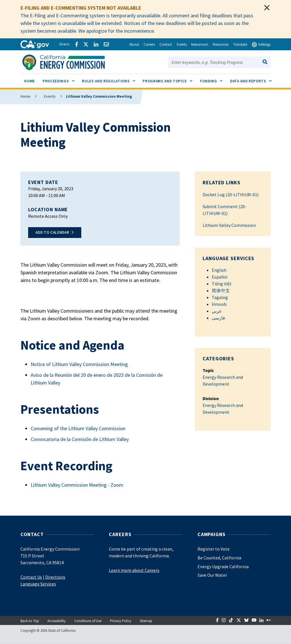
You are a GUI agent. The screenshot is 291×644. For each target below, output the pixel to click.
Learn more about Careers (134, 570)
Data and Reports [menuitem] (253, 79)
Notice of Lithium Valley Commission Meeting (79, 364)
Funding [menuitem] (213, 79)
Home (25, 96)
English (219, 270)
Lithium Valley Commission (229, 225)
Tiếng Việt (222, 284)
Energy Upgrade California (223, 566)
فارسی (218, 318)
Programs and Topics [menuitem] (169, 79)
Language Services (38, 584)
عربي (217, 311)
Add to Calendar (52, 232)
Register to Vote (214, 549)
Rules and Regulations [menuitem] (110, 79)
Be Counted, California (219, 558)
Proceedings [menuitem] (60, 79)
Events (46, 96)
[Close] (267, 8)
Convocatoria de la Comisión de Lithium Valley (80, 439)
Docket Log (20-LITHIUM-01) (231, 195)
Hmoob (219, 304)
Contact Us (31, 577)
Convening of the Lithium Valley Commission (78, 428)
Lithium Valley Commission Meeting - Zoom (77, 485)
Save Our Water (212, 575)
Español (220, 277)
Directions (55, 577)
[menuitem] (30, 82)
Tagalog (220, 297)
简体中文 (221, 290)
